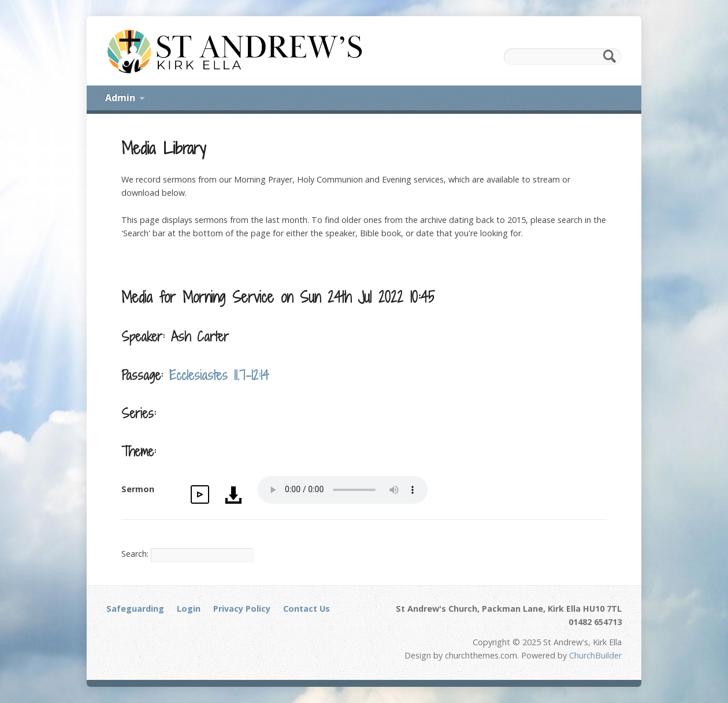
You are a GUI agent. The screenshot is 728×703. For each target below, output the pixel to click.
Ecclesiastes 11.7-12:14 (219, 375)
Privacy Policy (242, 609)
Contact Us (307, 609)
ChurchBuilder (595, 655)
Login (189, 609)
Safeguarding (135, 609)
